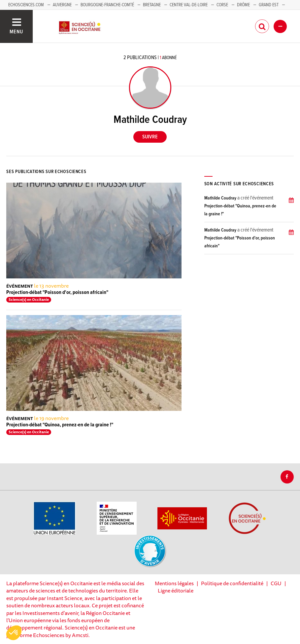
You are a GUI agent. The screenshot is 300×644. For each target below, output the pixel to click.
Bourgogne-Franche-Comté (107, 5)
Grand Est (269, 5)
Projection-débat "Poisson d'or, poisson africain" (57, 292)
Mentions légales (174, 583)
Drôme (243, 5)
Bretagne (152, 5)
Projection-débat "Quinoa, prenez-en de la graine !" (60, 425)
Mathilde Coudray (220, 198)
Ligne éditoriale (176, 590)
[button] (14, 633)
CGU (276, 583)
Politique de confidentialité (232, 583)
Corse (222, 5)
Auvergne (62, 5)
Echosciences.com (26, 5)
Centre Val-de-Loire (189, 5)
